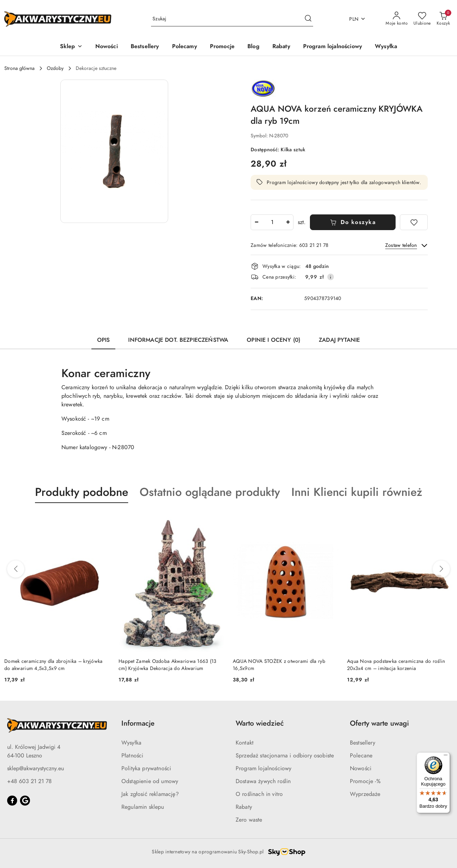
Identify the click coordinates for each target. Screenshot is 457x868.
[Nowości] (107, 47)
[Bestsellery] (145, 47)
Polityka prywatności (146, 768)
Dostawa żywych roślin (263, 781)
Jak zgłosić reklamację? (150, 794)
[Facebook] (12, 801)
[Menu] (446, 757)
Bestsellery (363, 743)
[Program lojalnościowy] (333, 47)
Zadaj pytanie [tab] (339, 340)
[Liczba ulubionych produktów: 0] (422, 19)
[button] (71, 47)
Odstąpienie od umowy (150, 781)
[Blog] (253, 47)
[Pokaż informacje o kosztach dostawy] (331, 277)
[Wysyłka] (386, 47)
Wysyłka (131, 743)
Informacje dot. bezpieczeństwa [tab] (178, 340)
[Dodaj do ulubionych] (414, 222)
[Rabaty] (281, 47)
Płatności (132, 756)
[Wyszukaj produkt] (232, 19)
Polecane (361, 756)
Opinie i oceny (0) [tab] (273, 340)
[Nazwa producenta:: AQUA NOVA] (263, 88)
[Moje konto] (397, 19)
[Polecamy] (185, 47)
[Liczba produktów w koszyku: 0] (443, 19)
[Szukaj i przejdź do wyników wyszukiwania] (308, 19)
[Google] (25, 801)
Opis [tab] (104, 340)
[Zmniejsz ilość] (256, 222)
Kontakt (245, 743)
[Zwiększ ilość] (288, 222)
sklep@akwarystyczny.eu (36, 768)
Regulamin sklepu (143, 807)
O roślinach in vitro (259, 794)
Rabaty (244, 807)
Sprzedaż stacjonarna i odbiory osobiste (285, 756)
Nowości (361, 768)
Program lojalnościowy (263, 768)
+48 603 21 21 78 (29, 781)
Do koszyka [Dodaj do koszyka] (353, 222)
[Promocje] (222, 47)
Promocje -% (365, 781)
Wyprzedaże (365, 794)
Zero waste (249, 820)
